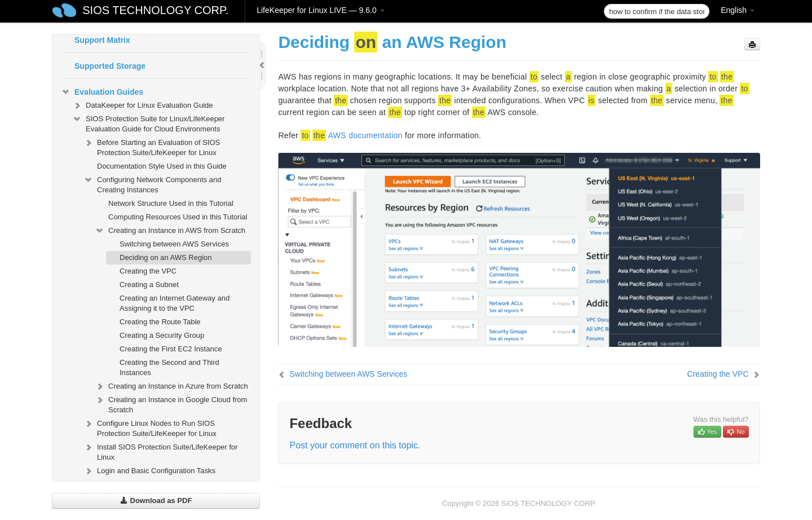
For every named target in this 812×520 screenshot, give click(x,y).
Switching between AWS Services (174, 244)
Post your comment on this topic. (355, 445)
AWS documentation (365, 135)
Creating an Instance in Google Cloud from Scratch (171, 404)
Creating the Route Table (160, 322)
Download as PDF (156, 501)
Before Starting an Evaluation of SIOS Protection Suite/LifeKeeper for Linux (152, 146)
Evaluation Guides (102, 92)
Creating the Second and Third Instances (169, 367)
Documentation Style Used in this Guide (162, 166)
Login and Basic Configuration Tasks (149, 471)
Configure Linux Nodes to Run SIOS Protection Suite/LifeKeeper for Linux (150, 427)
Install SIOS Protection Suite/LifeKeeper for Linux (160, 451)
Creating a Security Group (162, 335)
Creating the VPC (148, 271)
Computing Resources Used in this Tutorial (178, 217)
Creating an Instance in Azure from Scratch (171, 386)
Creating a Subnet (149, 285)
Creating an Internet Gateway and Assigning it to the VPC (175, 303)
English (738, 10)
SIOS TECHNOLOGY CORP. (155, 10)
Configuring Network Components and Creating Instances (152, 184)
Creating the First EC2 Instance (171, 349)
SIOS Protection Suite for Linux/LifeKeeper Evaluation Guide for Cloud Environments (148, 123)
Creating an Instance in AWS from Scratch (170, 231)
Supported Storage (110, 66)
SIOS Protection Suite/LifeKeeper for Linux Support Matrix (155, 35)
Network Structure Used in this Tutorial (171, 203)
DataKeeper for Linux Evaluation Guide (142, 105)
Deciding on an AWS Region (166, 257)
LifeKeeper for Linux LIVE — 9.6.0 (320, 10)
